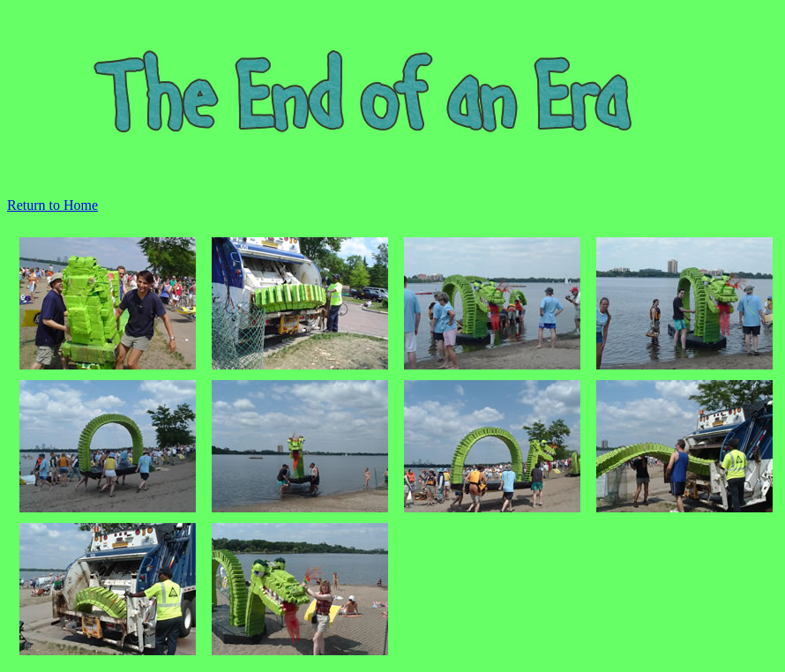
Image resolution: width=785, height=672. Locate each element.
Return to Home (52, 205)
